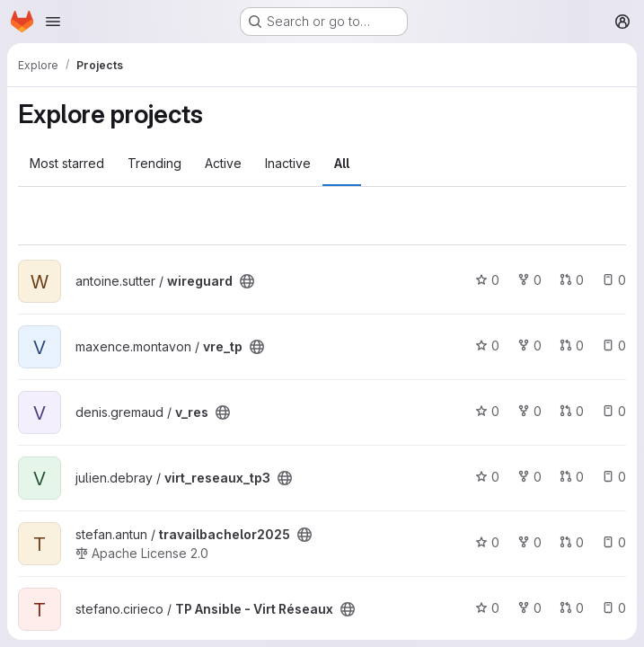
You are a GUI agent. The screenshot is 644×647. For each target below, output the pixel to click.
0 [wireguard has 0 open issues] (614, 280)
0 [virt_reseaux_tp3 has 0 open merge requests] (572, 477)
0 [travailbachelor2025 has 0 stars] (487, 542)
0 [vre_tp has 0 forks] (529, 346)
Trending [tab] (154, 163)
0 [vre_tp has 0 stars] (487, 346)
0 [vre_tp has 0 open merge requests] (572, 346)
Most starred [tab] (67, 163)
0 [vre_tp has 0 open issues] (614, 346)
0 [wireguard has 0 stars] (487, 280)
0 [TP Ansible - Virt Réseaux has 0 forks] (529, 608)
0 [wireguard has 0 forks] (529, 280)
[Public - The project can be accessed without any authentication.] (247, 281)
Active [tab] (223, 163)
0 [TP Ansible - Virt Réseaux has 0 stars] (487, 608)
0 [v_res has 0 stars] (487, 411)
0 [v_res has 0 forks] (529, 411)
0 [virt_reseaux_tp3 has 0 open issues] (614, 477)
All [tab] (342, 163)
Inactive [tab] (288, 163)
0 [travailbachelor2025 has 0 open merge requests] (572, 542)
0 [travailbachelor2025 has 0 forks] (529, 542)
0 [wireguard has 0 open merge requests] (572, 280)
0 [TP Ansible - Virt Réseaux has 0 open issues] (614, 608)
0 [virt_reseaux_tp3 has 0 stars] (487, 477)
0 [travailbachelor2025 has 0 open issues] (614, 542)
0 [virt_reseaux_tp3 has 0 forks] (529, 477)
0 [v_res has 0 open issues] (614, 411)
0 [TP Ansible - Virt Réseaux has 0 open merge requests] (572, 608)
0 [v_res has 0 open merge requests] (572, 411)
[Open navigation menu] (53, 22)
